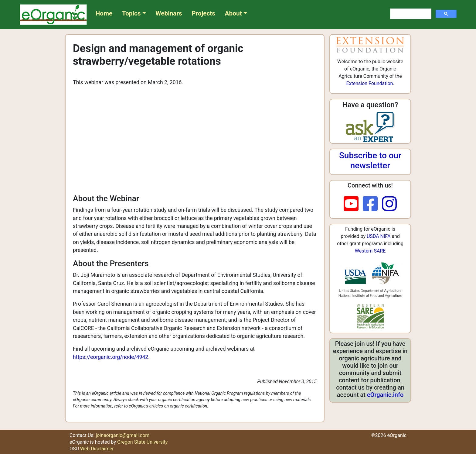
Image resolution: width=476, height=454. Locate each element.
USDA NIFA (379, 236)
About (233, 13)
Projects (203, 13)
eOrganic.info (385, 395)
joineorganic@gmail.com (122, 435)
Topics (131, 13)
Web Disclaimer (97, 449)
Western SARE (370, 251)
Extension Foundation (369, 83)
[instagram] (389, 204)
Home (104, 13)
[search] (410, 14)
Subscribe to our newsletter (370, 161)
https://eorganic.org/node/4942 (110, 357)
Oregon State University (142, 442)
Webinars (169, 13)
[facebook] (372, 204)
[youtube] (353, 204)
